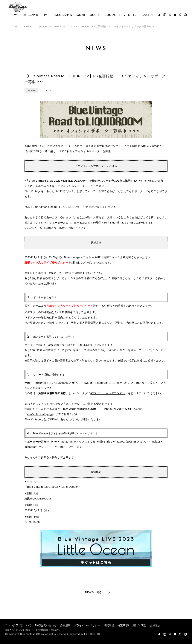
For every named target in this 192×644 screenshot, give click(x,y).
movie (81, 15)
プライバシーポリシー (87, 625)
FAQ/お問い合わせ (46, 625)
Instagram (31, 447)
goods (95, 15)
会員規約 (65, 625)
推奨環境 (109, 625)
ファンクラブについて (18, 625)
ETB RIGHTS (92, 634)
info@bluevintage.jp (40, 414)
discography (63, 15)
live (45, 15)
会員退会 (155, 625)
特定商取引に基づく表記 (132, 625)
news (14, 15)
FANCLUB (147, 15)
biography (31, 15)
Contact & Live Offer (121, 15)
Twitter (156, 442)
